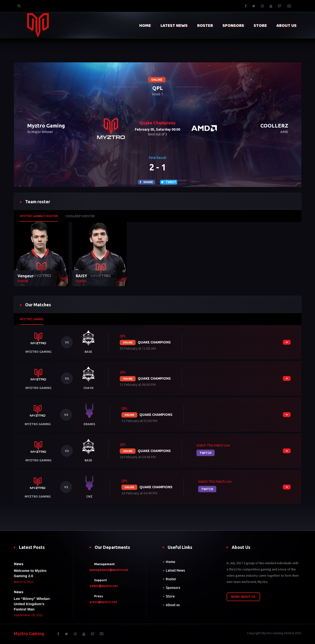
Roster (171, 579)
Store (170, 596)
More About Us (243, 597)
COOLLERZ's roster (80, 216)
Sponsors (173, 588)
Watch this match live (213, 445)
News (19, 564)
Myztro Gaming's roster (39, 216)
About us (173, 605)
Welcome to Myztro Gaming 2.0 (30, 573)
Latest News (175, 570)
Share (146, 182)
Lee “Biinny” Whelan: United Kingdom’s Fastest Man (32, 604)
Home (170, 562)
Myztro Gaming (32, 319)
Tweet (169, 182)
